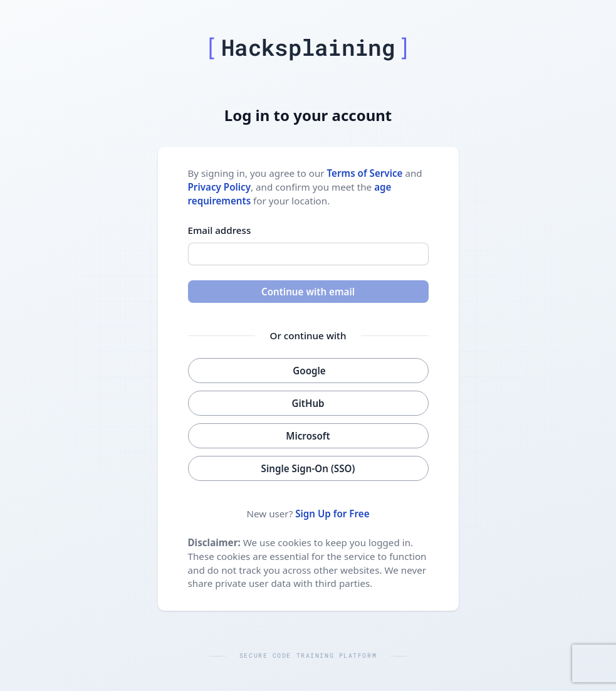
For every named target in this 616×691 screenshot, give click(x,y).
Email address (220, 230)
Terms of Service (365, 173)
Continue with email (308, 292)
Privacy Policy (220, 187)
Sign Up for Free (332, 514)
